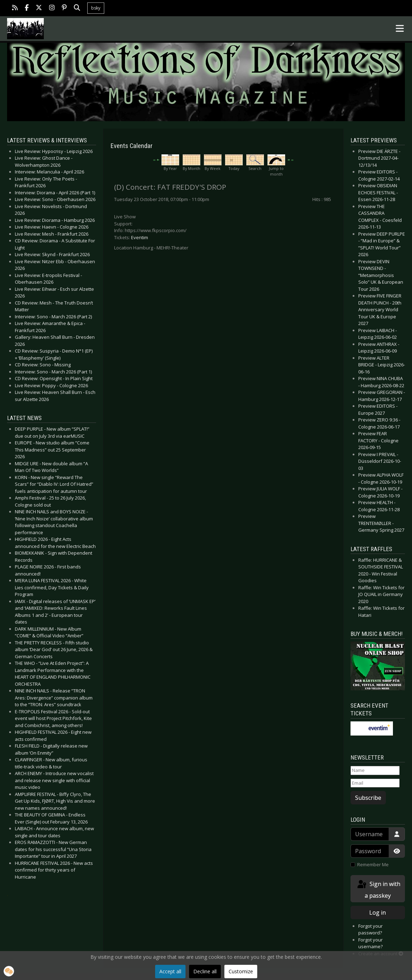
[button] (9, 971)
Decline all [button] (205, 971)
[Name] (375, 771)
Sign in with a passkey (378, 889)
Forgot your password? (370, 929)
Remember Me (373, 864)
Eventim (140, 237)
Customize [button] (241, 971)
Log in (378, 913)
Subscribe (368, 798)
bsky (96, 8)
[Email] (375, 783)
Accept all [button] (170, 971)
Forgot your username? (370, 943)
